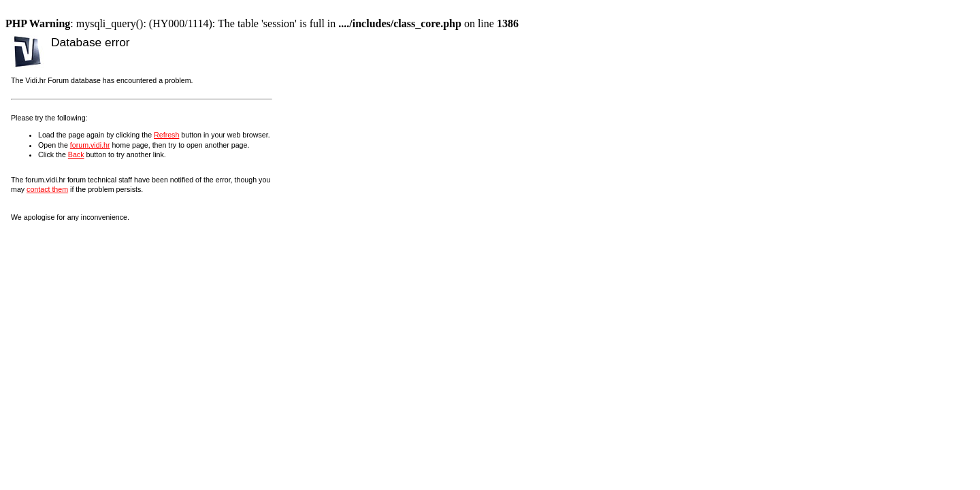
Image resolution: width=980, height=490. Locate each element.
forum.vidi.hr (90, 145)
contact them (47, 189)
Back (76, 154)
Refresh (166, 135)
